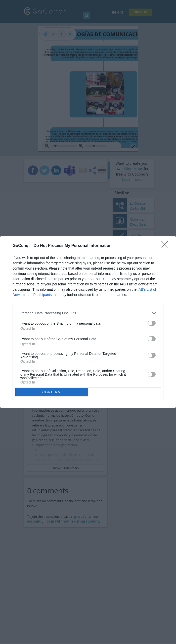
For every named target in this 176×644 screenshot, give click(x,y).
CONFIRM (52, 392)
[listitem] (88, 313)
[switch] (152, 323)
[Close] (166, 246)
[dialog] (88, 322)
